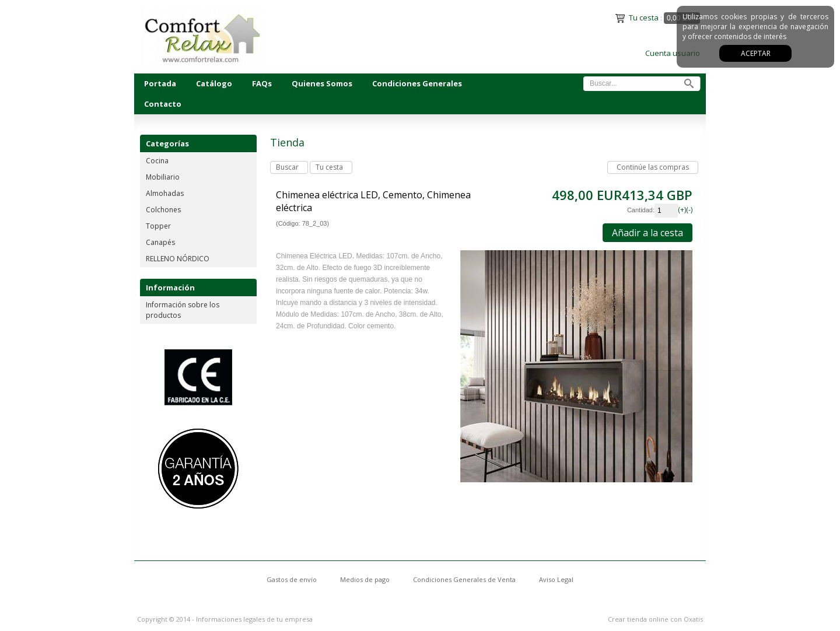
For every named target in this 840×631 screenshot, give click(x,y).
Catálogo (214, 83)
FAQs (262, 83)
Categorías (167, 143)
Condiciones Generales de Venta (464, 579)
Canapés (160, 242)
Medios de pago (365, 579)
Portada (160, 83)
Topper (158, 226)
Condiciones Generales (417, 83)
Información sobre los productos (183, 310)
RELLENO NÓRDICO (178, 259)
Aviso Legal (556, 579)
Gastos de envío (292, 579)
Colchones (163, 210)
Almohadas (165, 193)
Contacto (163, 104)
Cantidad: (641, 210)
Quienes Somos (322, 83)
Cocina (157, 161)
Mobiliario (163, 177)
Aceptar (756, 53)
